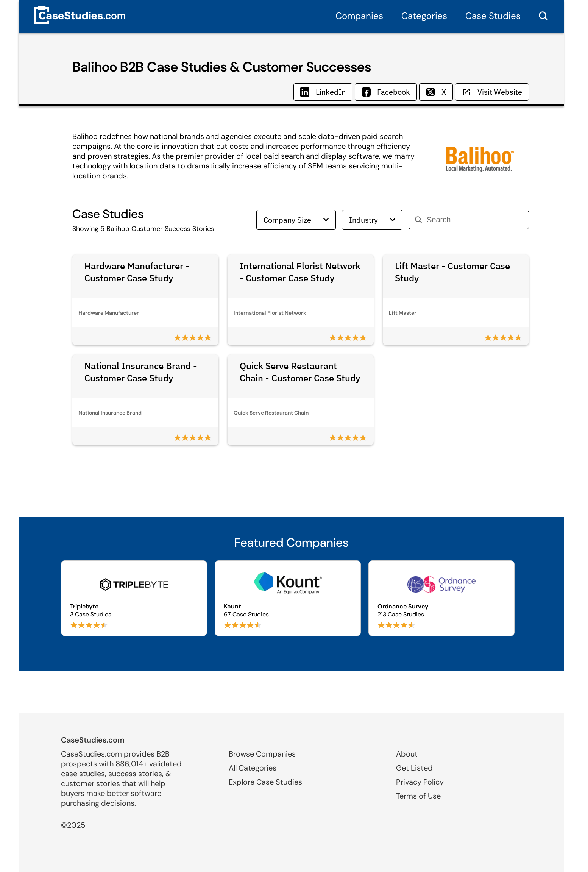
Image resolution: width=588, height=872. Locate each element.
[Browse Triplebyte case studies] (134, 598)
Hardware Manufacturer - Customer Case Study (137, 272)
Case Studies (493, 16)
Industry (372, 220)
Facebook (386, 92)
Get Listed (414, 768)
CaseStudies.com (93, 740)
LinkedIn (323, 92)
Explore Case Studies (265, 782)
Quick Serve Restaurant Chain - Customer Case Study (300, 372)
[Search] (475, 220)
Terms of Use (418, 796)
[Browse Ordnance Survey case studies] (441, 598)
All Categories (253, 768)
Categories (424, 16)
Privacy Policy (420, 782)
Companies (359, 16)
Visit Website (492, 92)
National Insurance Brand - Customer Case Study (141, 372)
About (407, 754)
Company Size (296, 220)
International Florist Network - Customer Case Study (300, 272)
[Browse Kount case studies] (288, 598)
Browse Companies (262, 754)
